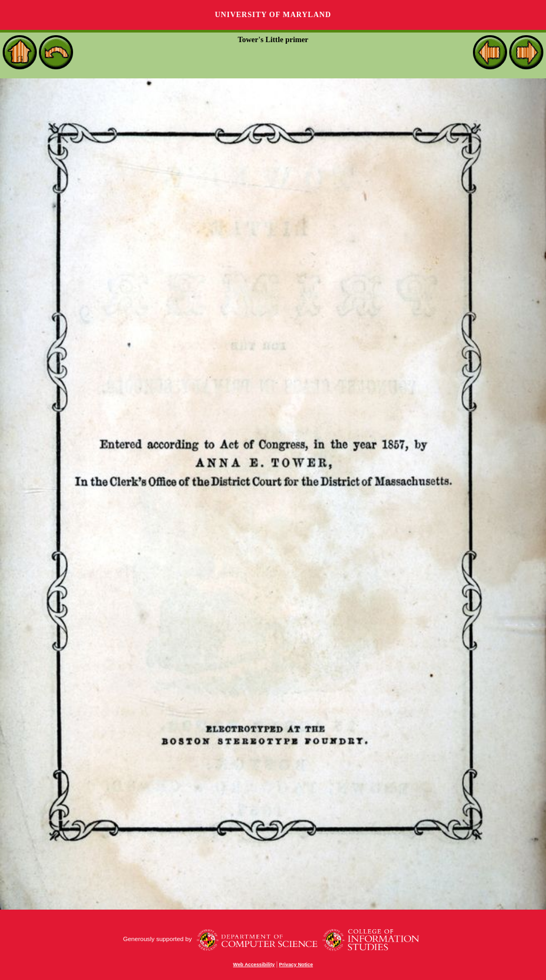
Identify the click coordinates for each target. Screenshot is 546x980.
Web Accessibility (254, 965)
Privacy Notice (296, 965)
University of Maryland (273, 15)
